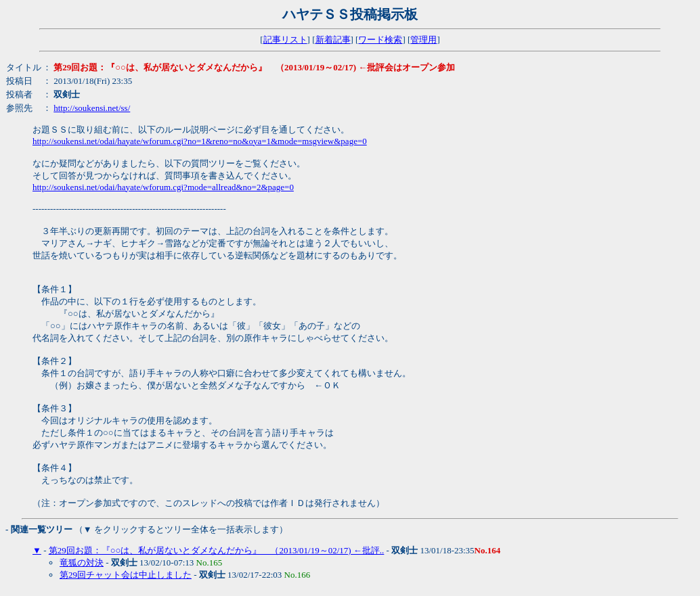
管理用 (423, 40)
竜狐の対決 (82, 563)
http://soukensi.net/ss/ (92, 108)
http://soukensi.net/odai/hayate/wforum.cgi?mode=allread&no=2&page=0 (163, 187)
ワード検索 (380, 40)
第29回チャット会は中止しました (126, 575)
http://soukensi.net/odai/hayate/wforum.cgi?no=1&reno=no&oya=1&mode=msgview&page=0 (200, 141)
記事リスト (285, 40)
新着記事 (333, 40)
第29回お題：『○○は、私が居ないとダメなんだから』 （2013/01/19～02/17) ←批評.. (217, 550)
